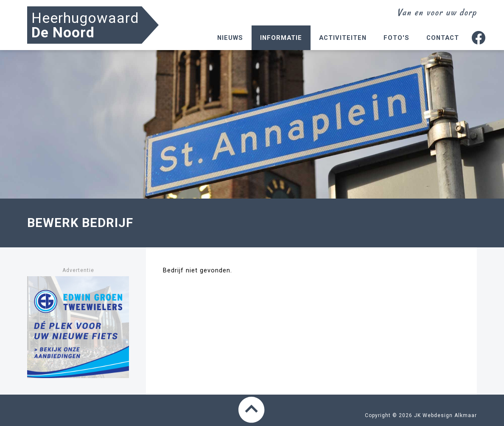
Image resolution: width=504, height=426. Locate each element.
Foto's (396, 38)
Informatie (281, 38)
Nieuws (230, 38)
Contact (443, 38)
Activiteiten (343, 38)
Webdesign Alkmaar (450, 415)
